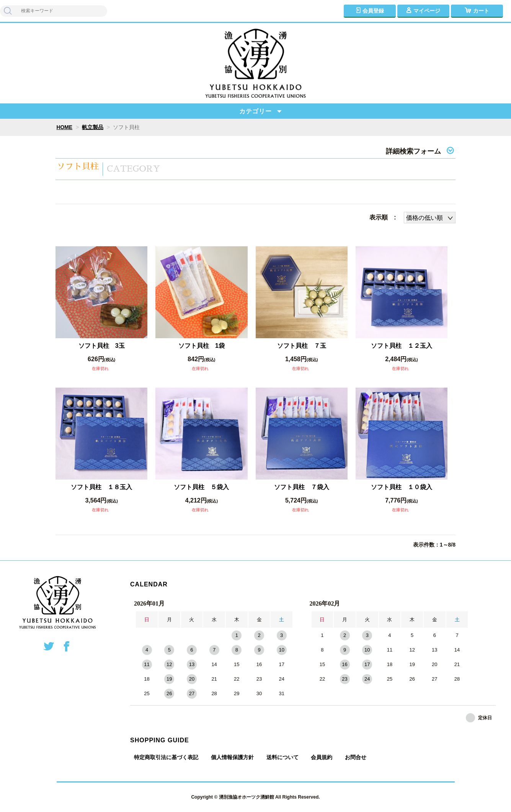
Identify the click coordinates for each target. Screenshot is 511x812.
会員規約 (322, 757)
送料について (282, 757)
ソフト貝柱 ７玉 (302, 346)
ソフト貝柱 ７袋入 (302, 487)
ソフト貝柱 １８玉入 (101, 487)
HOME (65, 127)
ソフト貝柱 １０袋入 (402, 487)
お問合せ (356, 757)
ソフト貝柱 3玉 (102, 346)
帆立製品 (93, 127)
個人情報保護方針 (232, 757)
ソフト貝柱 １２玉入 (402, 346)
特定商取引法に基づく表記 (166, 757)
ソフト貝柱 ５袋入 (201, 487)
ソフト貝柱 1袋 (202, 346)
